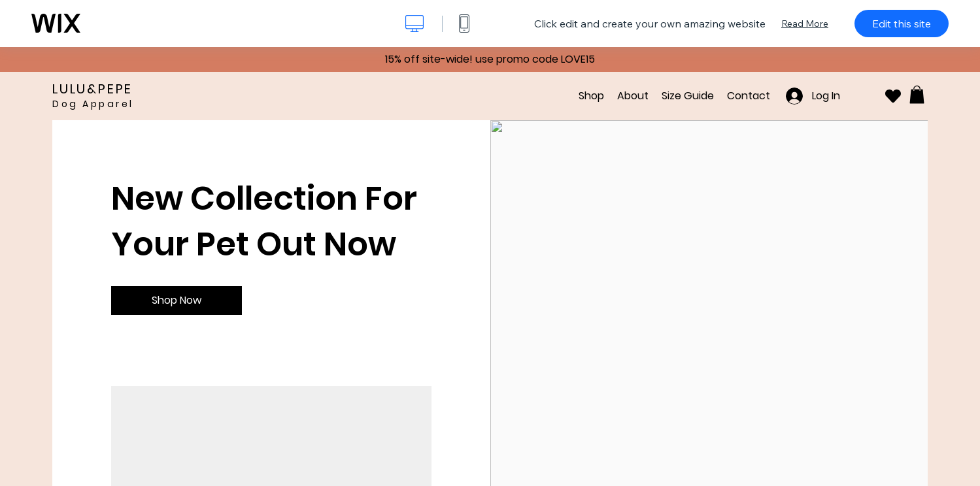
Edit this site (902, 24)
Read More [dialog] (805, 24)
